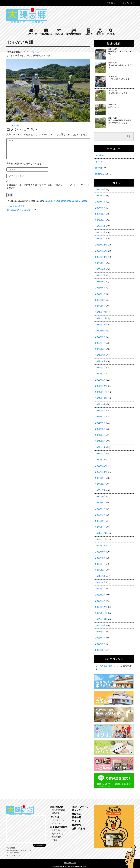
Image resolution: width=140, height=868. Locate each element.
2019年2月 (101, 595)
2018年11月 (101, 613)
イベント (100, 161)
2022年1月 (101, 380)
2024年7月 (101, 202)
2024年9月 (101, 189)
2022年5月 (101, 355)
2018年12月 (101, 607)
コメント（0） (14, 125)
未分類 (35, 52)
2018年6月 (101, 644)
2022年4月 (101, 361)
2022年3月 (101, 368)
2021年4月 (101, 435)
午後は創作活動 (17, 206)
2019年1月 (101, 601)
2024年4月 (101, 220)
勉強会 (54, 840)
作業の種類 (56, 837)
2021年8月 (101, 411)
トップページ (31, 32)
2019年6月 (101, 570)
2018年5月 (101, 650)
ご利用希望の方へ (59, 810)
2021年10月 (101, 398)
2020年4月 (101, 509)
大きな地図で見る (40, 845)
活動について (57, 823)
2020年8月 (101, 484)
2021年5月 (101, 429)
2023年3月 (101, 300)
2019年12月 (101, 533)
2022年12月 (101, 312)
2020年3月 (101, 515)
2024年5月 (101, 214)
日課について (57, 834)
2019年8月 (101, 558)
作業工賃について (59, 830)
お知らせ (100, 155)
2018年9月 (101, 625)
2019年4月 (101, 582)
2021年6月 (101, 423)
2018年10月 (101, 619)
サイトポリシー (70, 863)
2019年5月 (101, 576)
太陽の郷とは (46, 32)
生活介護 (59, 32)
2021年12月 (101, 386)
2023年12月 (101, 245)
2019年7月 (101, 564)
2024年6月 (101, 208)
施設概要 (55, 813)
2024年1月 (101, 239)
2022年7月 (101, 343)
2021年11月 (101, 392)
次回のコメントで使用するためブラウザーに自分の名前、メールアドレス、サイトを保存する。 (48, 186)
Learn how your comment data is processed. (67, 201)
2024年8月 (101, 196)
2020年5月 (101, 503)
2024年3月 (101, 226)
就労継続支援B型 (74, 32)
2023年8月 (101, 269)
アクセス (111, 32)
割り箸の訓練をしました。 (20, 210)
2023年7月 (101, 275)
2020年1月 (101, 527)
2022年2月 (101, 374)
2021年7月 (101, 417)
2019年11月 (101, 539)
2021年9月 (101, 404)
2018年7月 (101, 638)
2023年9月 (101, 263)
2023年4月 (101, 294)
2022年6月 (101, 349)
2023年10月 (101, 257)
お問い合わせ (126, 3)
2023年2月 (101, 306)
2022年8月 (101, 337)
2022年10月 (101, 325)
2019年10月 (101, 546)
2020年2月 (101, 521)
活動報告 (89, 32)
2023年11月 (101, 251)
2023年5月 (101, 288)
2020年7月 (101, 490)
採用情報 (112, 3)
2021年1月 (101, 454)
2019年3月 (101, 589)
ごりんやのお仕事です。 (107, 666)
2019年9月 (101, 552)
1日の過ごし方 (58, 820)
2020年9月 (101, 478)
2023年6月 (101, 282)
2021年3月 (101, 441)
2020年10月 (101, 472)
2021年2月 (101, 447)
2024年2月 (101, 232)
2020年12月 (101, 460)
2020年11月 (101, 466)
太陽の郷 (69, 866)
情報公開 (100, 32)
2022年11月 (101, 318)
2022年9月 (101, 331)
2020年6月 (101, 496)
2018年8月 (101, 632)
